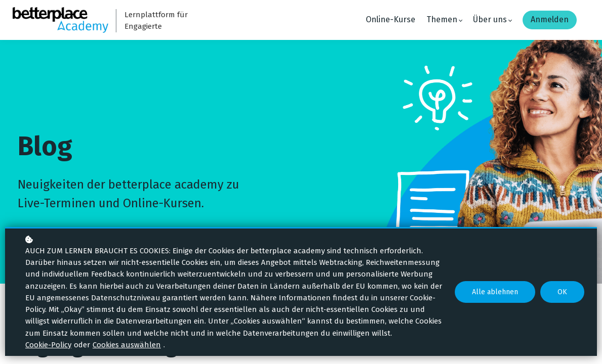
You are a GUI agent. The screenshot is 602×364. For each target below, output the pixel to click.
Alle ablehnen (495, 292)
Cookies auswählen (127, 345)
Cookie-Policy (48, 345)
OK (562, 292)
